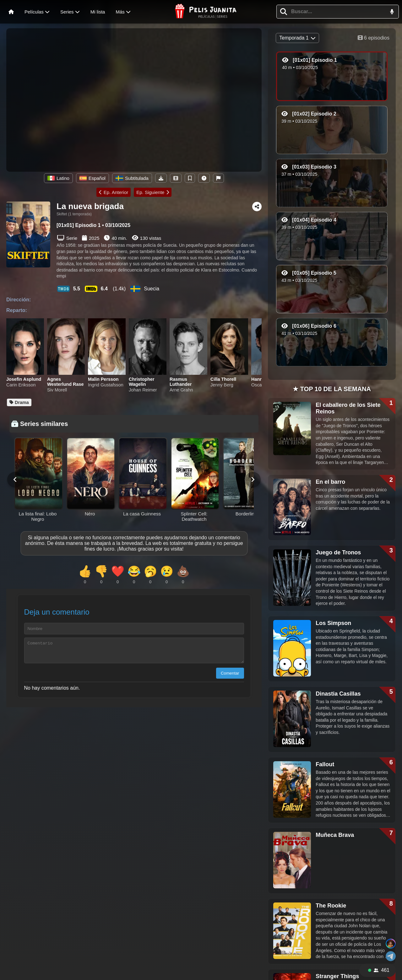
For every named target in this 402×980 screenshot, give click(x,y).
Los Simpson (333, 623)
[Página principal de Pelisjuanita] (206, 12)
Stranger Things (337, 976)
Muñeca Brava (335, 835)
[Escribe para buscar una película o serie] (335, 12)
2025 (94, 238)
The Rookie (331, 906)
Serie (67, 238)
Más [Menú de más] (123, 12)
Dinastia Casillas (338, 694)
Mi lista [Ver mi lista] (98, 12)
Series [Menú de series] (70, 12)
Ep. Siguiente (153, 192)
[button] (284, 12)
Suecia (145, 289)
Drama (19, 402)
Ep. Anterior (114, 192)
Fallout (325, 764)
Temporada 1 (297, 38)
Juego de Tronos (338, 552)
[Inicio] (11, 12)
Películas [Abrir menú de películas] (37, 12)
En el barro (330, 482)
